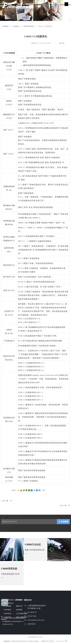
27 (44, 490)
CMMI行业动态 (28, 26)
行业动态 (16, 26)
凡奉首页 (5, 26)
